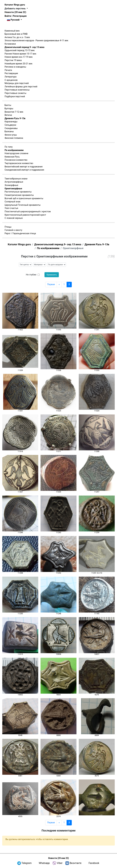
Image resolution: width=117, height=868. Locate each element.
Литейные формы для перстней (21, 87)
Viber (60, 863)
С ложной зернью (14, 218)
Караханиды (11, 122)
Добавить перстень (15, 9)
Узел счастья (11, 208)
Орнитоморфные (13, 189)
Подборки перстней (15, 97)
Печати (8, 70)
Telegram (27, 863)
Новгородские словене (16, 153)
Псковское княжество (16, 160)
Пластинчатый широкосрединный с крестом (28, 212)
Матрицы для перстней (17, 83)
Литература (11, 77)
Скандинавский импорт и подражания (24, 170)
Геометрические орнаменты (19, 195)
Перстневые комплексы (17, 90)
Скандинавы (11, 128)
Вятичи (8, 115)
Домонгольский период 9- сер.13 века (24, 47)
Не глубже (31, 275)
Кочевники (10, 44)
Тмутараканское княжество (19, 163)
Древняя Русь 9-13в (15, 118)
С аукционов (11, 80)
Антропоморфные (14, 182)
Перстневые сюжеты (15, 93)
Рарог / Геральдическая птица (20, 233)
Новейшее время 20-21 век (19, 64)
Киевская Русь (12, 157)
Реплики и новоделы (15, 67)
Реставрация (11, 73)
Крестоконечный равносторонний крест (25, 215)
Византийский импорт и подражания (24, 167)
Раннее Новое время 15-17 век (20, 54)
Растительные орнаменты (18, 192)
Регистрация (20, 16)
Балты (8, 105)
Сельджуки (10, 125)
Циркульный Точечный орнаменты (23, 205)
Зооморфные (11, 185)
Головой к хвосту (13, 230)
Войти (8, 16)
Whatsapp (44, 863)
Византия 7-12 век (14, 112)
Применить (52, 275)
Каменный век (12, 31)
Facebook (94, 863)
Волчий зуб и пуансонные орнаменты (24, 198)
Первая (51, 284)
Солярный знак (12, 202)
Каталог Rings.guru (15, 5)
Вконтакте (75, 863)
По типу (9, 147)
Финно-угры (11, 135)
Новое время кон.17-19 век (19, 57)
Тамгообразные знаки (16, 179)
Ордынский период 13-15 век (20, 50)
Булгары (9, 109)
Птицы (8, 227)
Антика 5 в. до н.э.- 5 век (17, 37)
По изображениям (14, 150)
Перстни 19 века (13, 60)
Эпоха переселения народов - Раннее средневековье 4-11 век (36, 41)
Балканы (9, 132)
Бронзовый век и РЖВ (16, 34)
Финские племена (14, 138)
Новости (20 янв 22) (15, 12)
